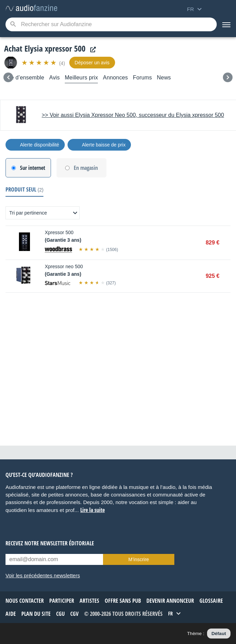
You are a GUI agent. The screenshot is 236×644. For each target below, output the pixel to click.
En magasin (86, 168)
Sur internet (33, 168)
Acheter (227, 243)
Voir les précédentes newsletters (43, 575)
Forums (142, 78)
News (164, 78)
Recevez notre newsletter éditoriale (50, 543)
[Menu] (226, 24)
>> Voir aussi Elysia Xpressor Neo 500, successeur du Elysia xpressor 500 (133, 115)
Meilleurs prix (81, 78)
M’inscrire (139, 559)
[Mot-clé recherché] (111, 24)
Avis (55, 78)
